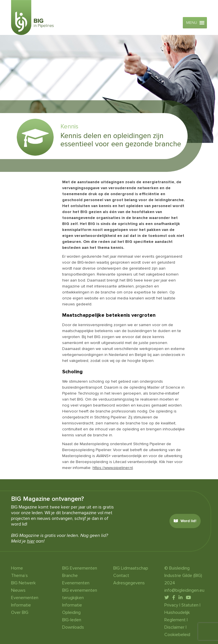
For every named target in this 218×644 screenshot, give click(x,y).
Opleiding (71, 612)
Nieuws (18, 590)
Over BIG (20, 612)
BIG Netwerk (23, 583)
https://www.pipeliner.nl (113, 468)
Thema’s (19, 576)
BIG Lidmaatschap (131, 568)
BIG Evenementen (80, 568)
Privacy (171, 605)
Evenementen (25, 598)
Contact (121, 576)
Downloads (73, 627)
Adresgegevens (129, 583)
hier (31, 541)
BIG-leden (72, 620)
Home (17, 568)
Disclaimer (174, 627)
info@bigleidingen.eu (184, 590)
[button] (192, 23)
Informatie (21, 605)
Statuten (190, 605)
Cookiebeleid (177, 635)
